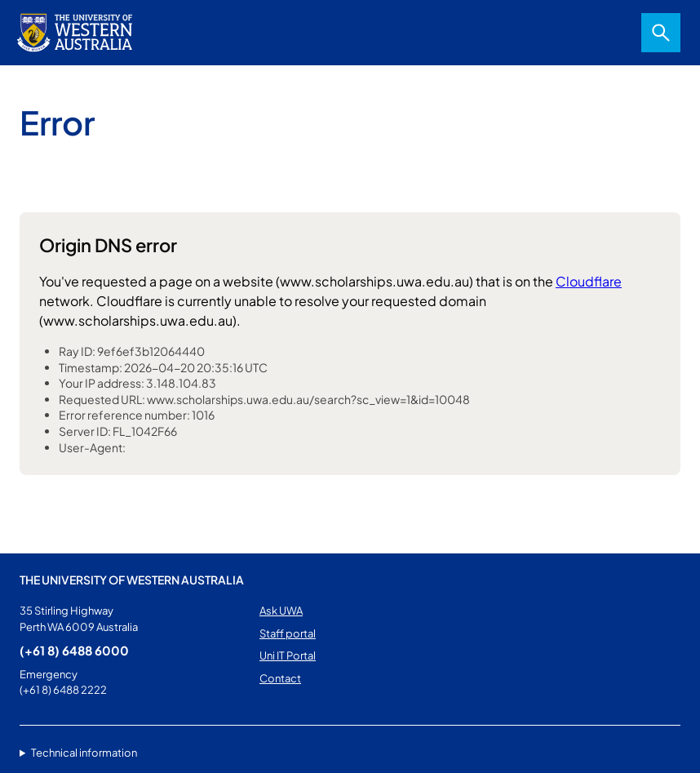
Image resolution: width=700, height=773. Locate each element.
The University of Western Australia (132, 580)
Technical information (84, 753)
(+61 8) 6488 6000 (74, 650)
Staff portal (288, 633)
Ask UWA (281, 611)
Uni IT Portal (288, 655)
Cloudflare (589, 281)
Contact (280, 678)
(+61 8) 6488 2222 (63, 690)
